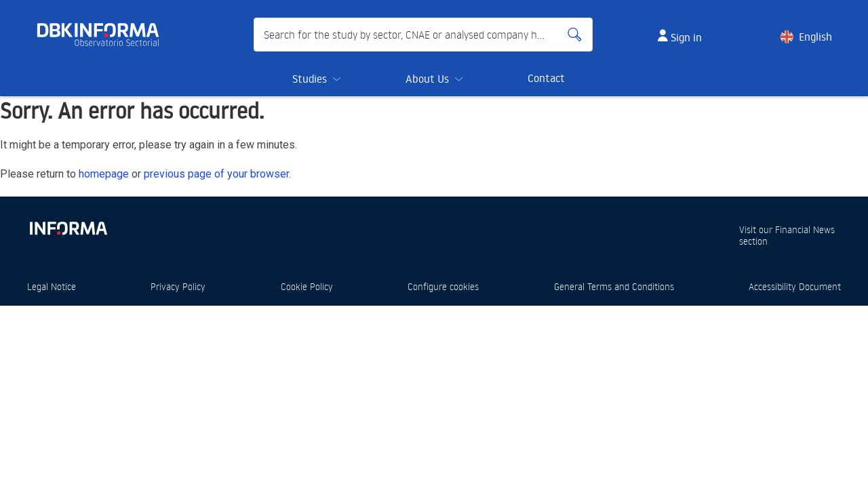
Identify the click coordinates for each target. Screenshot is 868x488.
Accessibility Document (795, 286)
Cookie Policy (307, 286)
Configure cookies (443, 286)
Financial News (805, 229)
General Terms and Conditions (614, 286)
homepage (104, 174)
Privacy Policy (178, 286)
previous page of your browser (216, 174)
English (815, 37)
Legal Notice (52, 286)
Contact (546, 78)
